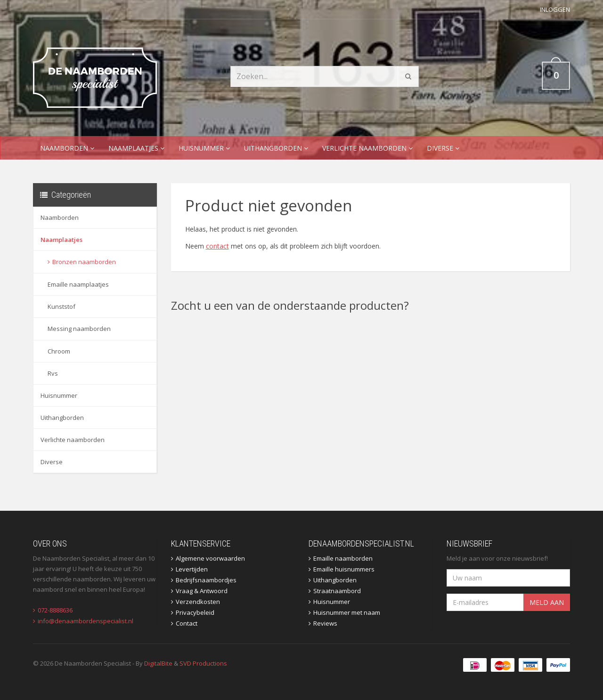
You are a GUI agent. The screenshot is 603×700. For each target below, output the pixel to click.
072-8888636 (55, 610)
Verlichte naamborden (367, 148)
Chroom (59, 351)
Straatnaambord (337, 591)
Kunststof (61, 306)
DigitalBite (158, 663)
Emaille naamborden (343, 558)
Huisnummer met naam (347, 612)
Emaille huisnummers (344, 569)
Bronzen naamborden (84, 262)
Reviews (325, 623)
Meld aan (547, 602)
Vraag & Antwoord (202, 591)
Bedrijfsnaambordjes (206, 580)
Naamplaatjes (136, 148)
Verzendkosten (198, 602)
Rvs (53, 373)
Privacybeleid (195, 612)
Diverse (443, 148)
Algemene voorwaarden (210, 558)
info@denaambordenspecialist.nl (86, 621)
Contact (187, 623)
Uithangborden (276, 148)
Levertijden (192, 569)
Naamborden (67, 148)
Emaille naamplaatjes (78, 284)
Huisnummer (204, 148)
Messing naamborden (79, 329)
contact (217, 246)
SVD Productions (203, 663)
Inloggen (555, 9)
